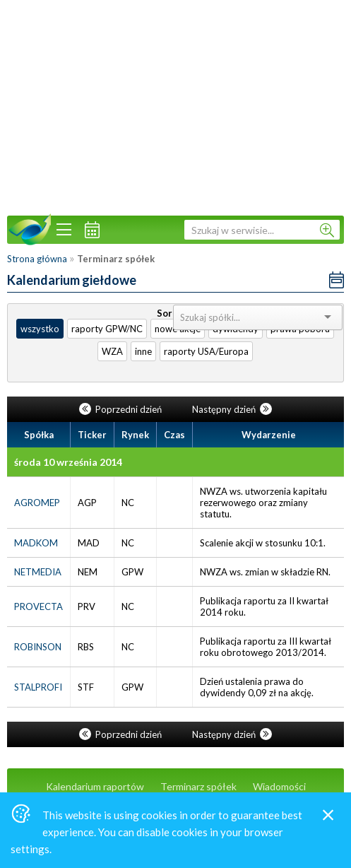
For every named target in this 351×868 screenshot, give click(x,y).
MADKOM (36, 543)
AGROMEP (37, 503)
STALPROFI (38, 687)
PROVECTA (38, 606)
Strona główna (37, 259)
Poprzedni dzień (121, 409)
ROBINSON (38, 647)
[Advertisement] (175, 106)
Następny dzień (232, 409)
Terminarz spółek (198, 786)
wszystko (40, 329)
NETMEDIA (38, 572)
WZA (112, 351)
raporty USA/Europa (206, 351)
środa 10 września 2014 (68, 462)
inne (143, 351)
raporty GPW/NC (107, 329)
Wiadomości (279, 786)
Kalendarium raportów (95, 786)
